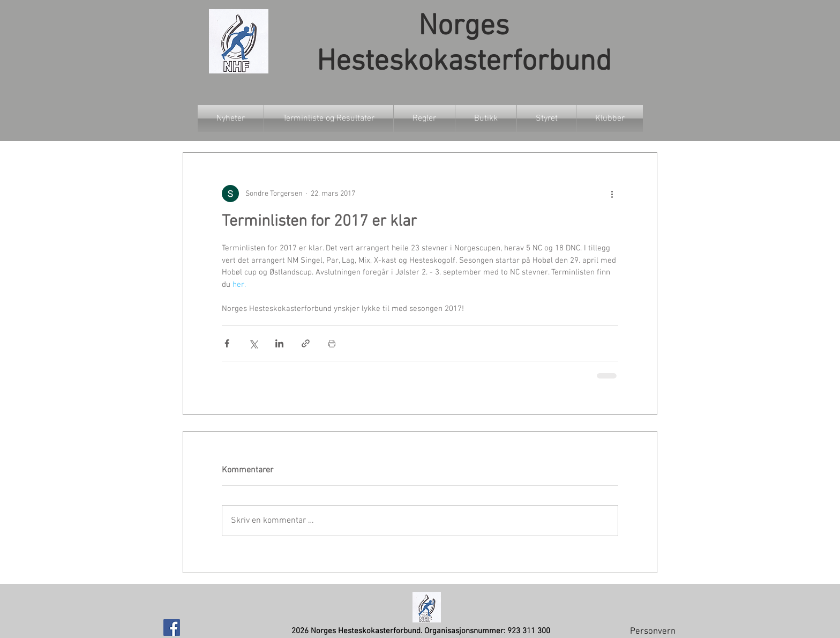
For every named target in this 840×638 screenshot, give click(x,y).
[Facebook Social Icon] (172, 628)
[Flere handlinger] (612, 194)
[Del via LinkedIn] (279, 343)
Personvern (653, 632)
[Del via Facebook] (227, 343)
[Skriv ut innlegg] (332, 343)
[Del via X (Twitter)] (253, 343)
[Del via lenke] (306, 343)
